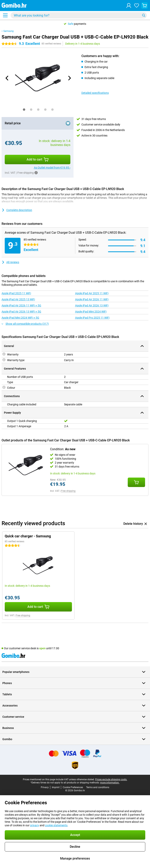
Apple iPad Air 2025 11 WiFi (92, 293)
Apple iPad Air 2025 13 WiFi (18, 299)
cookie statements (56, 825)
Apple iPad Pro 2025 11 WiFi (92, 318)
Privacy (45, 787)
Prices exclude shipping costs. (111, 779)
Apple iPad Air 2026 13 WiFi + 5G (21, 312)
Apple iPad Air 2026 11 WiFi (92, 299)
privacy (35, 825)
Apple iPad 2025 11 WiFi (16, 293)
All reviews (10, 262)
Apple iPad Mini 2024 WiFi (91, 312)
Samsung (8, 31)
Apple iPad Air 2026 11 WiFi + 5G (21, 305)
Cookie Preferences (73, 787)
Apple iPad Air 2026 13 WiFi (92, 305)
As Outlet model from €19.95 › (52, 168)
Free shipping (68, 491)
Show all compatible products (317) (25, 324)
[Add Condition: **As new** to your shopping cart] (136, 482)
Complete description (17, 210)
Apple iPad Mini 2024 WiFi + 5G (20, 318)
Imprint (56, 787)
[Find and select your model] (79, 15)
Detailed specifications (95, 93)
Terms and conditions (98, 787)
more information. (110, 783)
